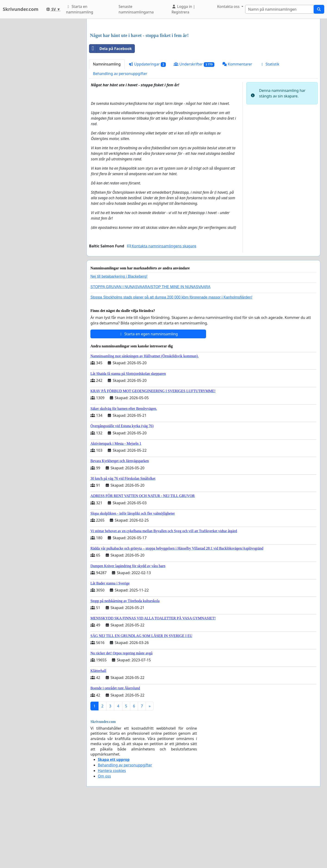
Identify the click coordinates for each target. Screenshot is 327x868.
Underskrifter (194, 64)
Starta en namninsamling (79, 9)
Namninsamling (107, 64)
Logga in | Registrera (183, 9)
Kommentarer (237, 64)
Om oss (104, 776)
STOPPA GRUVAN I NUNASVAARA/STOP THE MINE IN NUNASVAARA (150, 287)
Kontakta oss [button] (229, 6)
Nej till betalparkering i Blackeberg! (119, 276)
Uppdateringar (147, 64)
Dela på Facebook (111, 49)
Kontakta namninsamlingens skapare (162, 246)
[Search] (279, 9)
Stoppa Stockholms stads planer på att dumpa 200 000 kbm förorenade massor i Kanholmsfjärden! (171, 297)
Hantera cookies (112, 771)
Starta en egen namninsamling (148, 334)
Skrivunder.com (21, 9)
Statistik (270, 64)
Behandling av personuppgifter (120, 74)
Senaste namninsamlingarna (136, 9)
